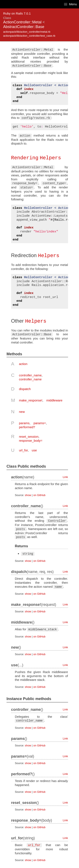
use (34, 450)
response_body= (31, 440)
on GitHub (39, 494)
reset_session (29, 436)
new (22, 411)
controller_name (30, 375)
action (23, 363)
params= (40, 422)
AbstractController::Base (24, 27)
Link (65, 476)
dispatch (25, 388)
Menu (70, 4)
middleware (54, 400)
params (24, 422)
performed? (27, 426)
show (28, 494)
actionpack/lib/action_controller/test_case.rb (29, 36)
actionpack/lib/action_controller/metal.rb (27, 32)
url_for (23, 450)
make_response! (31, 400)
